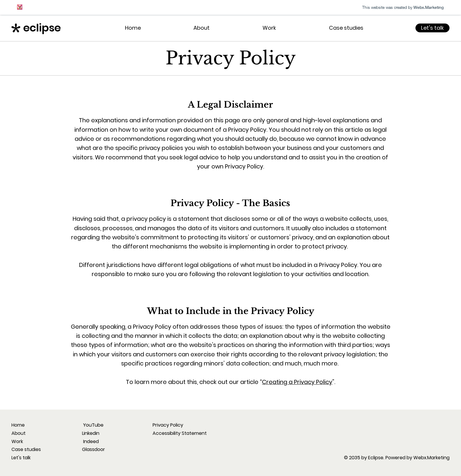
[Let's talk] (432, 28)
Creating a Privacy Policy (297, 382)
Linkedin (91, 433)
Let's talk (21, 458)
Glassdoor (93, 449)
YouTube (93, 425)
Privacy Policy (168, 425)
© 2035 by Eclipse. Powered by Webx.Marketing (397, 458)
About (19, 433)
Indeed (90, 441)
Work (17, 441)
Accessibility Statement (180, 433)
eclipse (42, 28)
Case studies (26, 449)
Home (18, 425)
